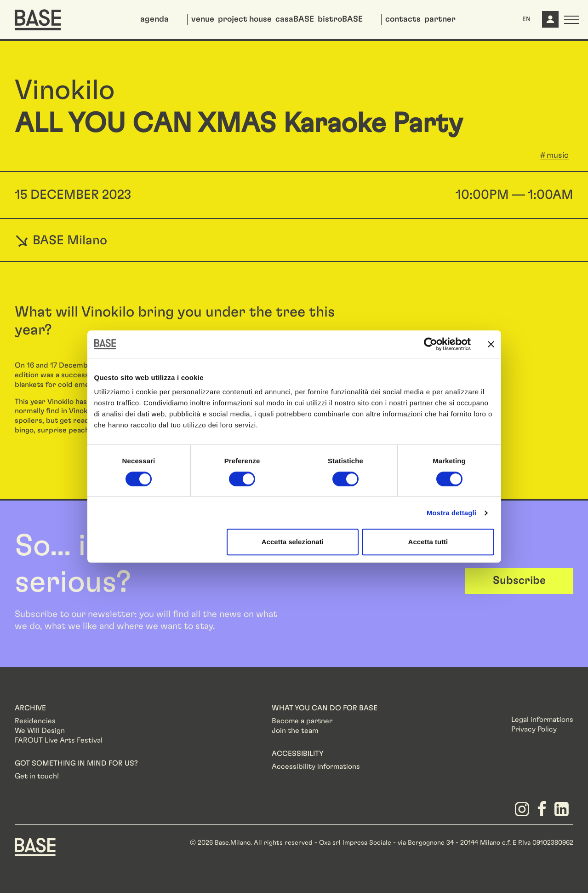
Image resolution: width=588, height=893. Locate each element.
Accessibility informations (316, 766)
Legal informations (542, 720)
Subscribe (519, 581)
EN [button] (526, 19)
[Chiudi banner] (491, 344)
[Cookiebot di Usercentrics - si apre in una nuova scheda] (431, 344)
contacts (403, 19)
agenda (154, 19)
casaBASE (295, 19)
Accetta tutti (428, 542)
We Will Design (40, 731)
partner (440, 19)
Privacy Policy (534, 729)
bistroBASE (340, 19)
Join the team (295, 731)
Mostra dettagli (451, 513)
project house (245, 19)
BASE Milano (61, 240)
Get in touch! (37, 776)
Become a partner (302, 721)
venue (203, 19)
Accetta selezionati (293, 542)
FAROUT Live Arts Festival (59, 740)
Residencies (35, 721)
